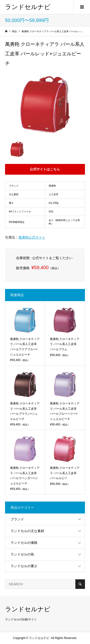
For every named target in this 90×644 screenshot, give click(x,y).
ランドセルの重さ (24, 566)
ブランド (17, 519)
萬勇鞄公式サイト (32, 237)
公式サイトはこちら (45, 169)
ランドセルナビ (28, 7)
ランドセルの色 (22, 554)
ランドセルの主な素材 (27, 531)
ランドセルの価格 (24, 543)
